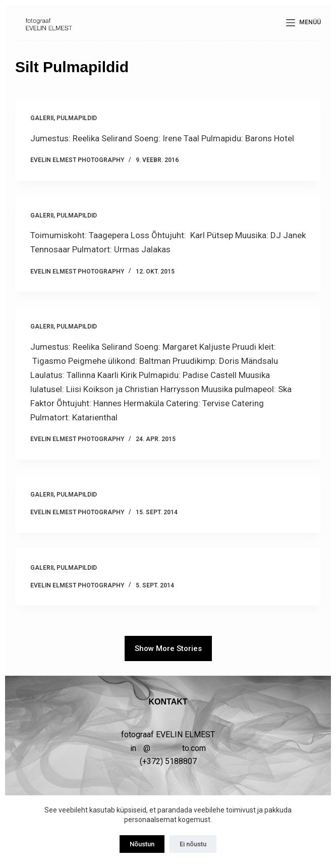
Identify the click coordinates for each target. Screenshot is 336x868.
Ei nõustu (193, 844)
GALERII (42, 118)
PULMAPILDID (77, 118)
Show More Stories (168, 648)
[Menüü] (304, 23)
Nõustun (142, 844)
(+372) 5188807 (168, 761)
